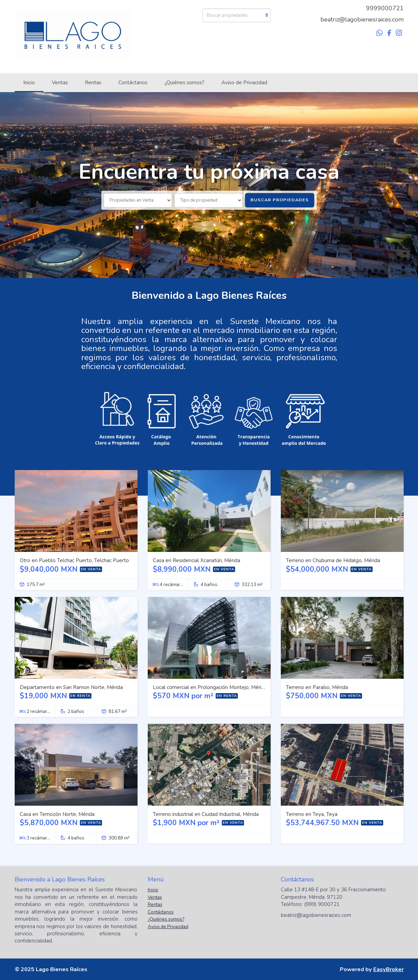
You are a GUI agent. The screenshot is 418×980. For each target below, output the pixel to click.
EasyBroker (388, 969)
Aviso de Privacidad (244, 83)
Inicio (29, 83)
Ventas (60, 83)
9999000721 (385, 8)
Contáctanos (133, 83)
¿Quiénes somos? (184, 83)
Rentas (93, 83)
